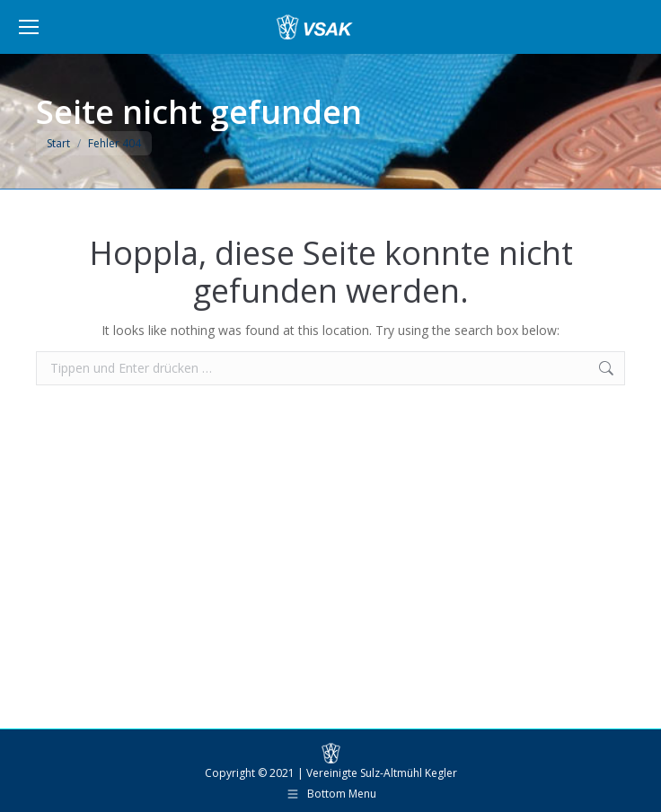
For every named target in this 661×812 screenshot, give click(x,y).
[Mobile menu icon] (29, 27)
